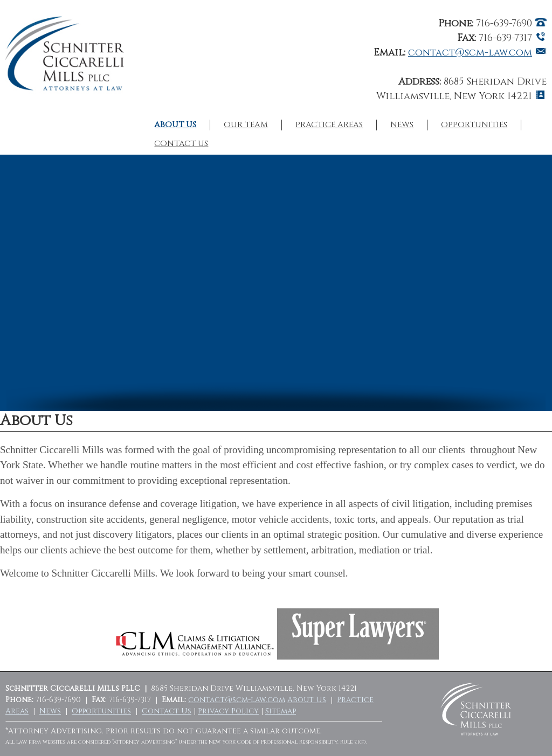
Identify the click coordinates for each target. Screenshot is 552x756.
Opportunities (474, 125)
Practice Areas (329, 125)
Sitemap (281, 711)
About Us (175, 125)
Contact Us (181, 144)
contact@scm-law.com (470, 53)
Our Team (246, 125)
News (402, 125)
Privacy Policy (228, 711)
